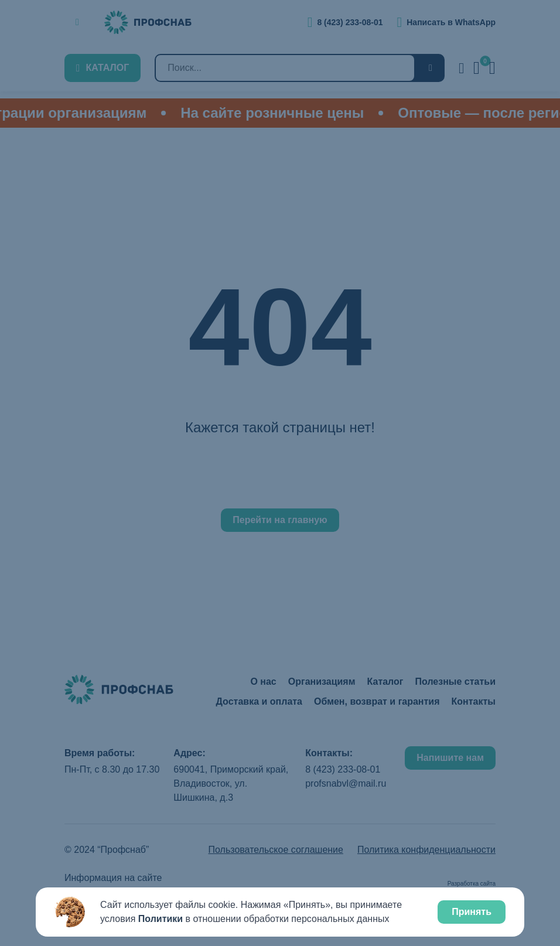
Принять (472, 912)
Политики (161, 919)
